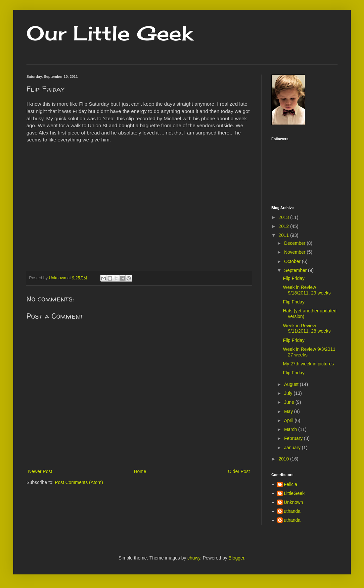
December (295, 243)
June (290, 402)
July (289, 393)
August (292, 384)
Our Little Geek (110, 33)
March (291, 429)
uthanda (292, 511)
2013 (284, 217)
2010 (284, 459)
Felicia (291, 484)
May (289, 411)
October (293, 261)
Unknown (294, 502)
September (296, 270)
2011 (284, 235)
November (295, 252)
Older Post (239, 471)
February (294, 438)
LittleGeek (294, 493)
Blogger (236, 558)
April (289, 420)
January (293, 448)
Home (140, 471)
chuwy (194, 558)
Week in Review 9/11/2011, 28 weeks (307, 328)
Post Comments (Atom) (79, 482)
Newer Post (40, 471)
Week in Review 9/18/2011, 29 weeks (307, 290)
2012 (284, 226)
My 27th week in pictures (308, 364)
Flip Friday (294, 278)
